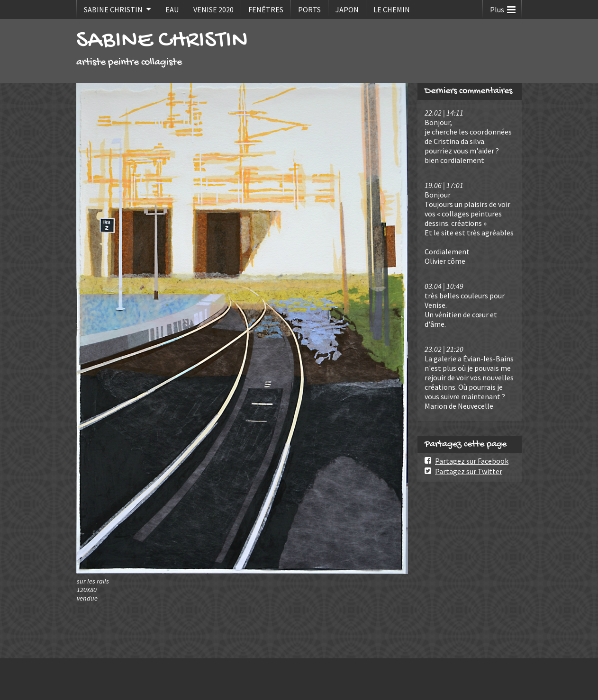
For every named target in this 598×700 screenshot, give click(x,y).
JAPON (347, 9)
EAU (172, 9)
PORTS (309, 9)
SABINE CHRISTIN (113, 9)
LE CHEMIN (392, 9)
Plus (503, 7)
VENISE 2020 (213, 9)
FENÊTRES (266, 9)
